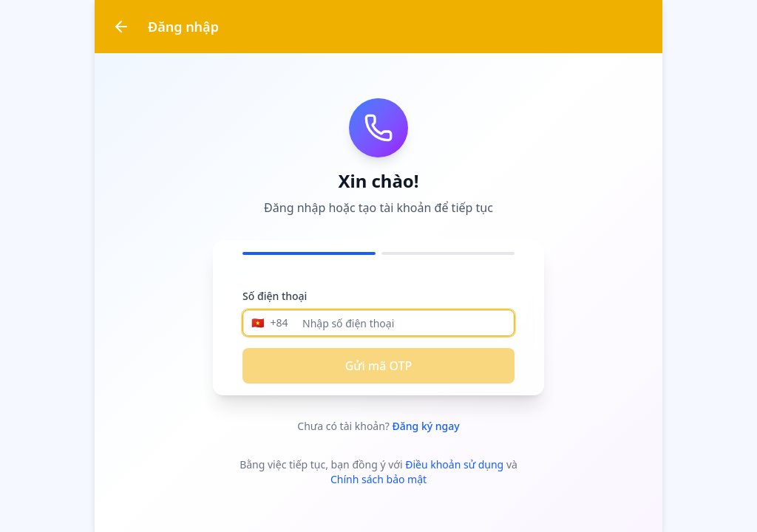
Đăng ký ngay (426, 426)
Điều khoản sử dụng (454, 464)
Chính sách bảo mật (378, 479)
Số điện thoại (275, 296)
